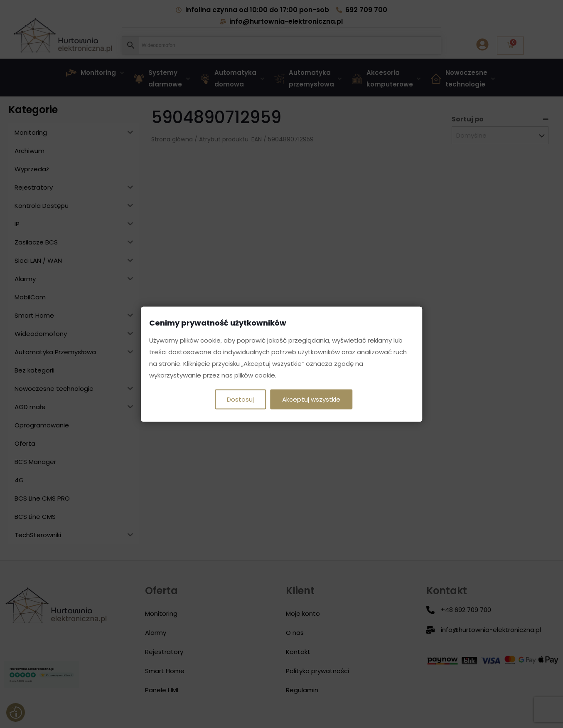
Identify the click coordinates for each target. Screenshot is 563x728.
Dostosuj (240, 399)
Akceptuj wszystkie (311, 399)
